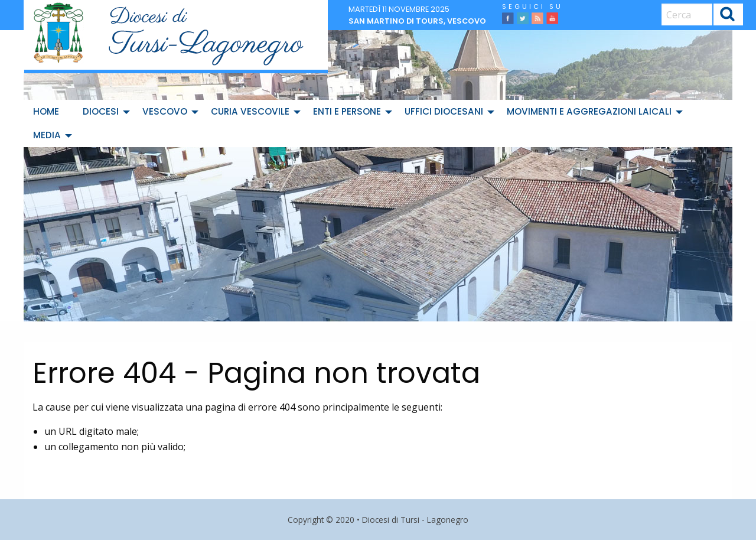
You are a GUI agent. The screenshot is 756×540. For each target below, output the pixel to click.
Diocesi (101, 111)
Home (46, 111)
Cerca (727, 16)
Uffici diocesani (444, 111)
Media (47, 135)
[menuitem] (48, 112)
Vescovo (165, 111)
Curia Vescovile (250, 111)
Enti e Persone (347, 111)
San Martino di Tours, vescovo (417, 21)
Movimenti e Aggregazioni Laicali (589, 111)
